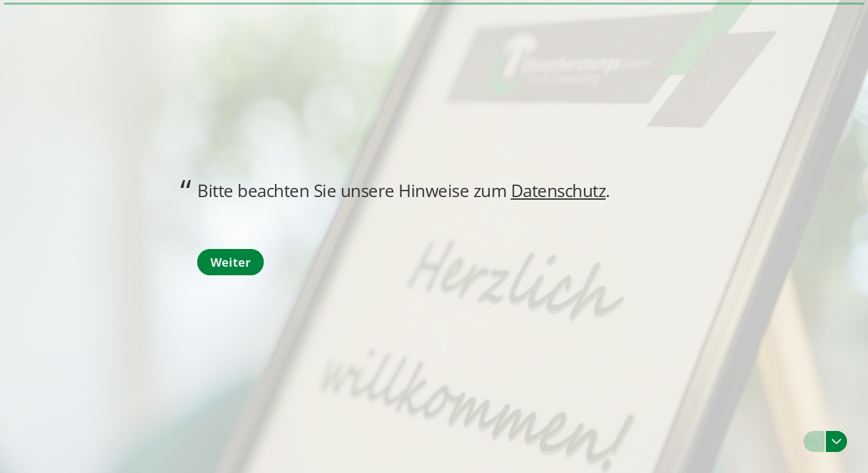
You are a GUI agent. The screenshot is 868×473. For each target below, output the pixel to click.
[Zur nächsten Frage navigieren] (836, 441)
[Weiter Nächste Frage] (230, 262)
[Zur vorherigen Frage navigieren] (814, 441)
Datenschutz (559, 191)
